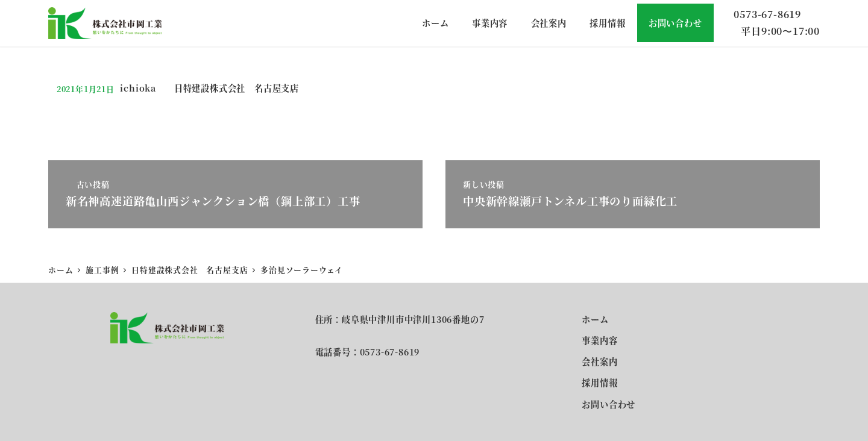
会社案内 (599, 361)
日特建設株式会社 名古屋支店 (237, 88)
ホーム (595, 319)
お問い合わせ (609, 404)
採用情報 (599, 383)
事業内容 (599, 340)
